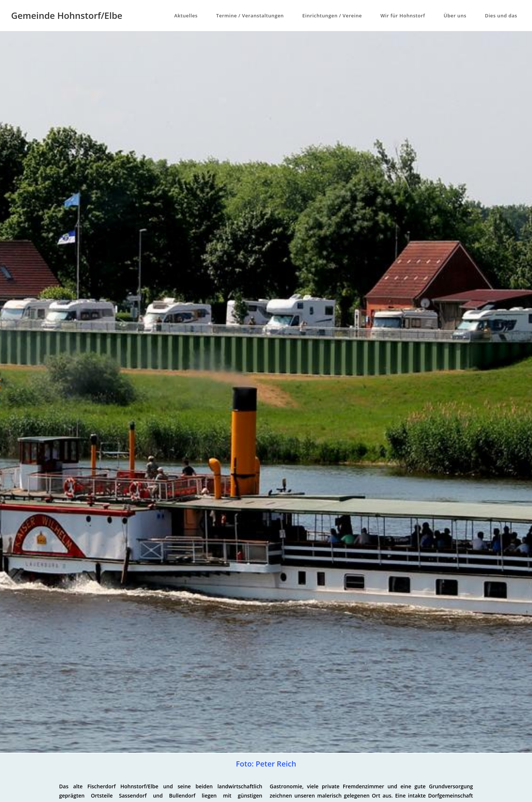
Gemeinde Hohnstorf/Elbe (67, 15)
